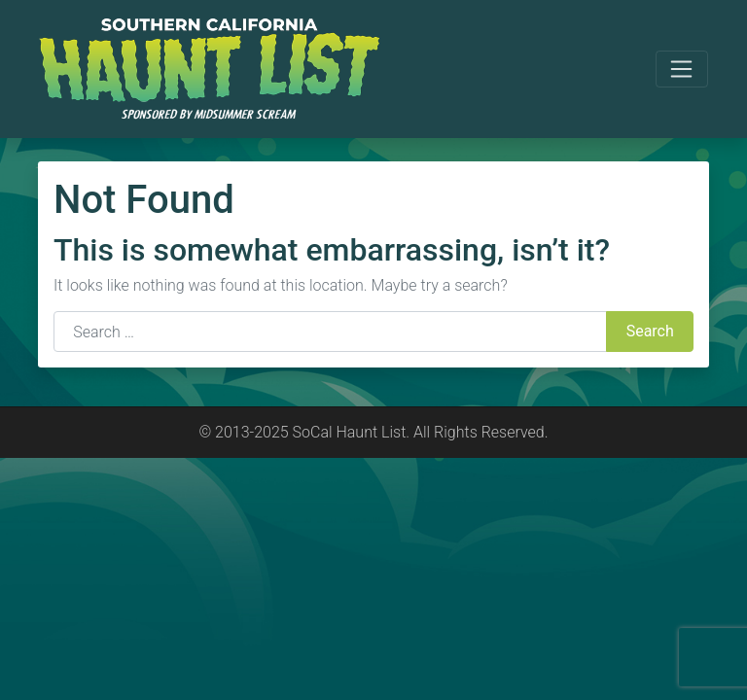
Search (650, 331)
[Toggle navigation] (682, 69)
